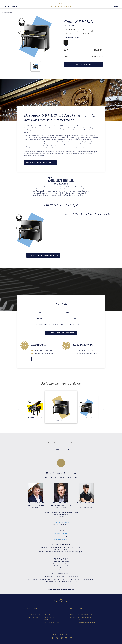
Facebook (57, 539)
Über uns (47, 614)
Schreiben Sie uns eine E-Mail (61, 589)
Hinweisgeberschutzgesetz (86, 623)
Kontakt (71, 612)
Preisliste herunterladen (61, 333)
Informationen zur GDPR (86, 620)
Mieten (66, 56)
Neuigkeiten (48, 612)
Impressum (82, 612)
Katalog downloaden (61, 449)
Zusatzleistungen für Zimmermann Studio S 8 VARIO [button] (57, 325)
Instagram (65, 539)
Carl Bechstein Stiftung (52, 622)
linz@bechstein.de (61, 533)
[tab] (61, 325)
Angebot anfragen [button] (83, 64)
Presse (70, 614)
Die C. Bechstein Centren (50, 618)
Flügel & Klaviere (11, 6)
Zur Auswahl (8, 12)
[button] (36, 66)
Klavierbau (72, 617)
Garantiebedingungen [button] (42, 359)
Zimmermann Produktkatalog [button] (43, 255)
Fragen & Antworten (33, 617)
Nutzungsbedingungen (85, 617)
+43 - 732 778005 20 (62, 522)
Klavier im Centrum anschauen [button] (40, 162)
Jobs (70, 620)
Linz (61, 6)
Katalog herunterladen (34, 614)
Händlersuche (31, 612)
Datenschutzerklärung (85, 614)
